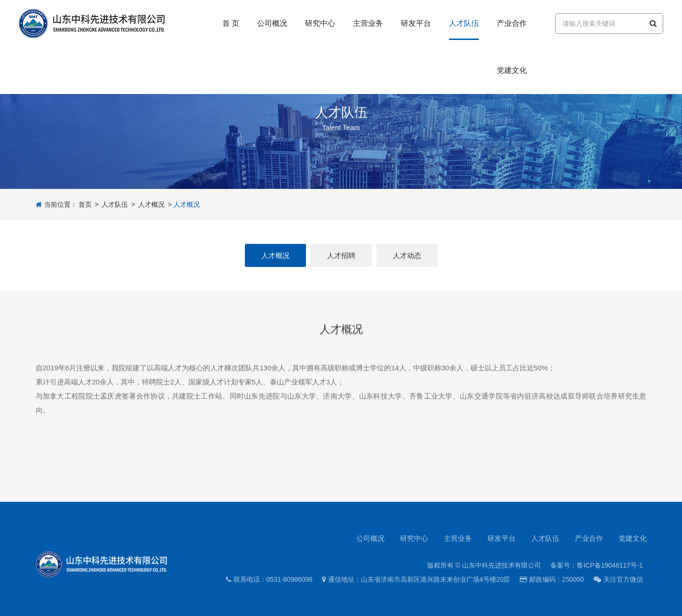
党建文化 (633, 538)
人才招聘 (341, 258)
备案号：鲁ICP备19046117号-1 (596, 565)
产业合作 (589, 538)
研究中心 (414, 538)
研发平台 (502, 538)
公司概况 (370, 538)
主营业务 (458, 538)
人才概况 (151, 204)
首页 (85, 204)
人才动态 (407, 258)
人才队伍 (115, 204)
